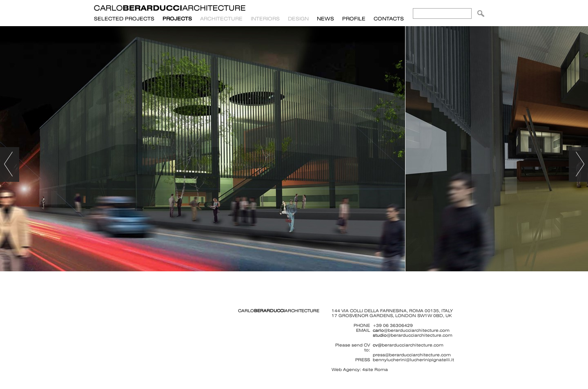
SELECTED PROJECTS (124, 19)
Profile (354, 19)
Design (298, 19)
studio (380, 335)
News (325, 19)
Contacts (389, 19)
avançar (578, 164)
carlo (378, 330)
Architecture (221, 19)
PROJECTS (177, 19)
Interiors (265, 19)
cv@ (377, 345)
